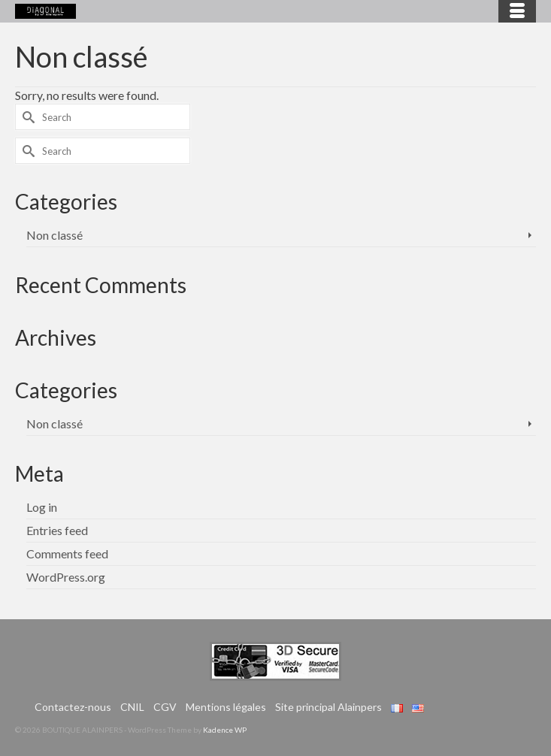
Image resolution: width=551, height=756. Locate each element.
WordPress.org (66, 577)
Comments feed (67, 553)
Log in (42, 507)
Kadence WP (225, 730)
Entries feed (57, 530)
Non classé (54, 235)
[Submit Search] (26, 117)
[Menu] (517, 11)
